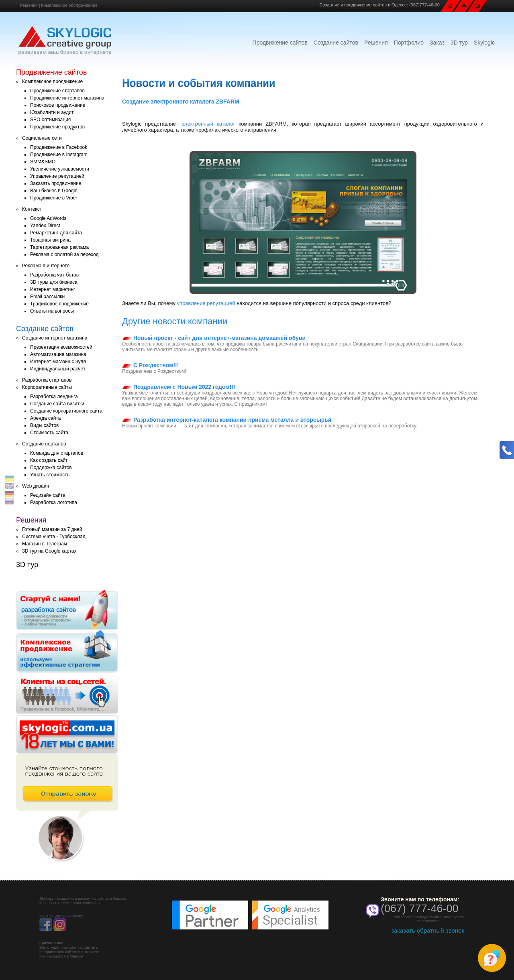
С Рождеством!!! (150, 365)
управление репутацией (206, 303)
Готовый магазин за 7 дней (52, 529)
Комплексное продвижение (52, 81)
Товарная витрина (50, 240)
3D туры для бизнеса (54, 282)
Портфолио (409, 43)
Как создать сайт (49, 460)
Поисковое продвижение (58, 105)
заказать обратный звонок (428, 930)
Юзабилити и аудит (52, 112)
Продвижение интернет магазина (67, 98)
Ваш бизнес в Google (54, 191)
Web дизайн (36, 486)
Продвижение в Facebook (59, 147)
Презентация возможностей (61, 347)
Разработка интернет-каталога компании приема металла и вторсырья (227, 420)
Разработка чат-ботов (54, 275)
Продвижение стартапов (57, 91)
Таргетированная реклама (59, 247)
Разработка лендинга (54, 396)
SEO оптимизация (50, 120)
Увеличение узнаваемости (60, 169)
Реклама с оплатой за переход (64, 254)
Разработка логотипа (54, 502)
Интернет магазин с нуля (58, 362)
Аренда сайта (45, 418)
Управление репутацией (57, 176)
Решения (29, 5)
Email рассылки (47, 297)
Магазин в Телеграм (45, 544)
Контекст (32, 209)
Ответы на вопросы (52, 311)
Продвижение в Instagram (59, 155)
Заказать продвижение (56, 183)
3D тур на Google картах (49, 551)
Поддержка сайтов (51, 468)
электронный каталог (209, 124)
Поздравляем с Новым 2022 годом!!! (179, 387)
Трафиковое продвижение (59, 304)
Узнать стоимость (50, 475)
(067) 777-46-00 (420, 909)
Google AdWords (48, 218)
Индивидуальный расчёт (58, 369)
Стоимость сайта (49, 433)
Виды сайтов (44, 425)
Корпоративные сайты (47, 387)
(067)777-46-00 (424, 5)
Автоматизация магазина (58, 354)
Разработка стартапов (47, 380)
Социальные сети (42, 138)
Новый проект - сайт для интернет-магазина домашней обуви (214, 338)
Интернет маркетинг (53, 289)
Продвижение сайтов (280, 43)
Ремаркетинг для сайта (56, 233)
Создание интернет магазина (55, 338)
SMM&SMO (43, 162)
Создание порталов (44, 444)
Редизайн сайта (48, 495)
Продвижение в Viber (54, 198)
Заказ (437, 43)
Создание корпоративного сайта (66, 411)
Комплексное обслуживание (69, 5)
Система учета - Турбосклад (54, 537)
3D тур (459, 43)
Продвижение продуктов (57, 127)
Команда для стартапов (57, 453)
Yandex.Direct (45, 226)
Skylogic (484, 43)
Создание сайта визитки (57, 404)
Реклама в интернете (46, 266)
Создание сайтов (336, 43)
